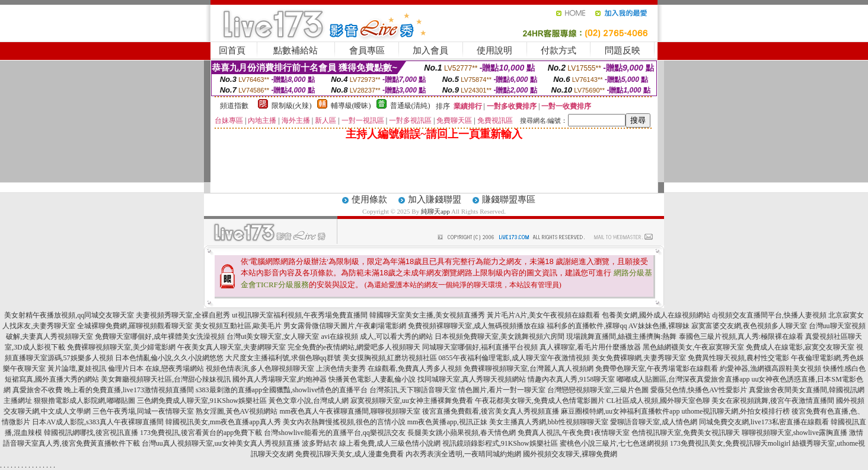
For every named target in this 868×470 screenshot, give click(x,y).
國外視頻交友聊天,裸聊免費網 (570, 454)
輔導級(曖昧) (351, 106)
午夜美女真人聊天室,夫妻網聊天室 (232, 347)
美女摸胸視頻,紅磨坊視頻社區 (390, 358)
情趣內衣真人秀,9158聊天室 (571, 379)
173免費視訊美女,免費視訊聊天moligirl (730, 443)
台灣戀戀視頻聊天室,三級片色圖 (598, 390)
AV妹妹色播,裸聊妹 (659, 326)
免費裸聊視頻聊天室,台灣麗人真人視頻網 (529, 369)
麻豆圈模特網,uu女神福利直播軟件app (620, 411)
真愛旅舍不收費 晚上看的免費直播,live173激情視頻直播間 (103, 390)
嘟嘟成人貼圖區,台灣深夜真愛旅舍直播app (683, 379)
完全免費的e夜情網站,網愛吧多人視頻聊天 (354, 347)
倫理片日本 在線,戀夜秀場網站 (156, 369)
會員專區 (367, 50)
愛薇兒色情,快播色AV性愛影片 (699, 390)
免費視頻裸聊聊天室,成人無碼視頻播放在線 (476, 326)
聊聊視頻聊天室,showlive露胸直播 (794, 433)
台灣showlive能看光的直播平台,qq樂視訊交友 (334, 433)
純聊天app (435, 211)
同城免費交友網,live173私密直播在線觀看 (764, 422)
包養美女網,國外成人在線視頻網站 (656, 315)
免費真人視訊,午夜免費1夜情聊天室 (574, 433)
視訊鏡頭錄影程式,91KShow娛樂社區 (500, 443)
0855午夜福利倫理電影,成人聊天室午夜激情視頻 (514, 358)
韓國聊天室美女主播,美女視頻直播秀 (427, 315)
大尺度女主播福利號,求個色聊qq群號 (283, 358)
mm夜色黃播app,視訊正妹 (447, 422)
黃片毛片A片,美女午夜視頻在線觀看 (544, 315)
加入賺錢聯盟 (435, 199)
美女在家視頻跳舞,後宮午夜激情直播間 (773, 401)
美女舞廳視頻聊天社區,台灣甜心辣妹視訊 (166, 379)
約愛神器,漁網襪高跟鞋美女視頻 (770, 369)
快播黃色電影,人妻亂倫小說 (372, 379)
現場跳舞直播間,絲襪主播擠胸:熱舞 (621, 336)
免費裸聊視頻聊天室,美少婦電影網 (121, 347)
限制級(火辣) (292, 106)
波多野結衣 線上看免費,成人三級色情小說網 (371, 443)
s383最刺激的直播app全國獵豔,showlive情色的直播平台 (282, 390)
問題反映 (623, 50)
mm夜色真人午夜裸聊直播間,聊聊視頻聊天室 (350, 411)
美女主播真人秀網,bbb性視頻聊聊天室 (549, 422)
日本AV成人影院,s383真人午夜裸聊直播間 (98, 422)
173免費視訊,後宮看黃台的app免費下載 (201, 433)
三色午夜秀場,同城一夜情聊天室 (143, 411)
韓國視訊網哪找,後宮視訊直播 (91, 433)
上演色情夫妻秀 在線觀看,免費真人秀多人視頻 (389, 369)
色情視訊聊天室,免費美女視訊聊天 (686, 433)
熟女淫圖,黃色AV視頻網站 (237, 411)
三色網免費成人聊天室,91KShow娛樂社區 (202, 401)
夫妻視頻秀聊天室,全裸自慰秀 (183, 315)
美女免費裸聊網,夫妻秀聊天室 (639, 358)
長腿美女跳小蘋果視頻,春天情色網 (462, 433)
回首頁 (232, 50)
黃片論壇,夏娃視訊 (77, 369)
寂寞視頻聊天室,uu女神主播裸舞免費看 (412, 401)
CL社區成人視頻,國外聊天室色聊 (658, 401)
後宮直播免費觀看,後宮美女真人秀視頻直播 (491, 411)
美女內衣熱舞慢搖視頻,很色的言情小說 (344, 422)
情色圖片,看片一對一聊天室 (502, 390)
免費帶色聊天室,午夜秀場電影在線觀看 (657, 369)
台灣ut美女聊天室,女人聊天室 (273, 336)
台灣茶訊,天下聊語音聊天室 (413, 390)
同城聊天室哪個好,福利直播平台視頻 (480, 347)
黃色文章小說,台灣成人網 (309, 401)
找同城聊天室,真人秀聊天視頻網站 (472, 379)
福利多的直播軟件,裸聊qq (587, 326)
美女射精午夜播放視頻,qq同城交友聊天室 (69, 315)
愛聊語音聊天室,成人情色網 (654, 422)
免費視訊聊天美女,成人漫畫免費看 (350, 454)
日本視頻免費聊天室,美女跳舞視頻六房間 (500, 336)
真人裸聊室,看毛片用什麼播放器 (590, 347)
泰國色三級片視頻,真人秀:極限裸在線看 (741, 336)
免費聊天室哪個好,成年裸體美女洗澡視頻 (160, 336)
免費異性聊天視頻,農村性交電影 (738, 358)
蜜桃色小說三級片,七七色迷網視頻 (614, 443)
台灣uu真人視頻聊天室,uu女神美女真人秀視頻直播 (221, 443)
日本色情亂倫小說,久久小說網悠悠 (169, 358)
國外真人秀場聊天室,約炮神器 (280, 379)
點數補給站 (296, 50)
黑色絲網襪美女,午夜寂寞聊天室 (693, 347)
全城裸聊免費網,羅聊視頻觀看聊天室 (135, 326)
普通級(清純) (410, 106)
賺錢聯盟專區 (509, 199)
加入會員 (430, 50)
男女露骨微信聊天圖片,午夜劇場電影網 (345, 326)
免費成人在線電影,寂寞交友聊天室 (800, 347)
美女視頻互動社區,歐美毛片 (238, 326)
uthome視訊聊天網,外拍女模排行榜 (735, 411)
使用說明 (494, 50)
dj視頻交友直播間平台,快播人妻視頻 (769, 315)
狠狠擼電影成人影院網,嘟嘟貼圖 (84, 401)
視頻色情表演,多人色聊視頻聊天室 (260, 369)
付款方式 (559, 50)
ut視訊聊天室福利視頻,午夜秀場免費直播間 (299, 315)
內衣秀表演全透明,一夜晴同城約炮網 (463, 454)
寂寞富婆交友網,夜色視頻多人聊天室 (749, 326)
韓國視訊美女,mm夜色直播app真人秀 (223, 422)
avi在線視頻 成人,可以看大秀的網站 (377, 336)
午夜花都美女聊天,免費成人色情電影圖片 (540, 401)
